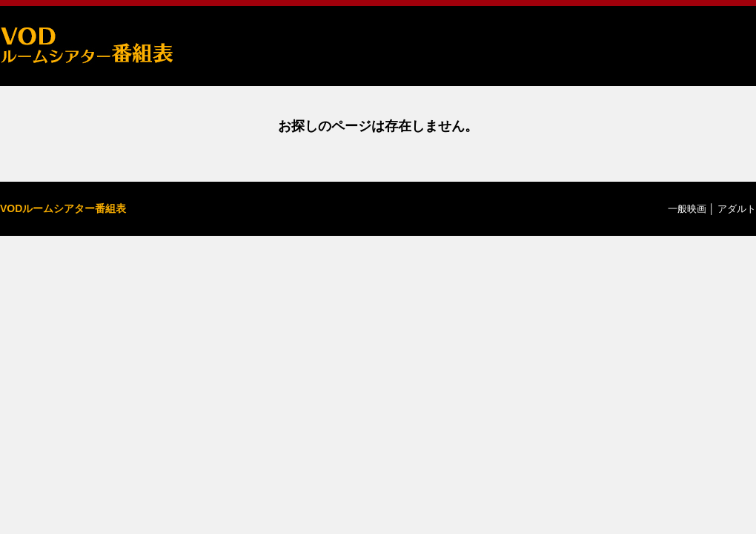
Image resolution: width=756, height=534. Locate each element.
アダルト (737, 209)
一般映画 (687, 209)
